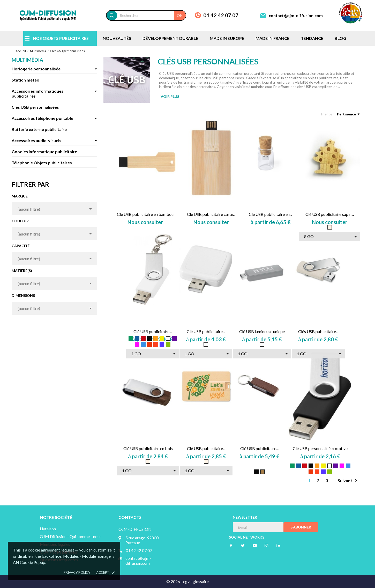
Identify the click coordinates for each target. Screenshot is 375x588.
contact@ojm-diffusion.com (296, 15)
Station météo (25, 80)
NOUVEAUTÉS (117, 38)
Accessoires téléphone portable (42, 118)
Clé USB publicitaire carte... (211, 214)
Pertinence (348, 114)
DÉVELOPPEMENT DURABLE (170, 38)
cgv (186, 581)
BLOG (340, 38)
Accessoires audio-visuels (36, 140)
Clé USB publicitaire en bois (148, 448)
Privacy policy (77, 572)
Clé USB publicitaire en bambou (145, 214)
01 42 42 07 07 (221, 15)
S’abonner (301, 527)
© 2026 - (175, 581)
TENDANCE (312, 38)
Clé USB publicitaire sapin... (330, 214)
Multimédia (27, 60)
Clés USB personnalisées (35, 107)
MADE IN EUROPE (227, 38)
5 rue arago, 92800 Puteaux (142, 540)
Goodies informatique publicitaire (44, 152)
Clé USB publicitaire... (153, 331)
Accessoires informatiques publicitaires (37, 93)
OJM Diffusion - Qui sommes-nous (71, 536)
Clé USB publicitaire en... (270, 214)
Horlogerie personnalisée (36, 69)
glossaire (201, 581)
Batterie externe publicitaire (39, 129)
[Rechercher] (151, 15)
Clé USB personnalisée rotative (320, 448)
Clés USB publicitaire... (318, 331)
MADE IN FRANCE (272, 38)
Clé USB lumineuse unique (262, 331)
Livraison (48, 529)
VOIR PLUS (170, 96)
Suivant (348, 480)
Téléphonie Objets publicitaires (42, 163)
